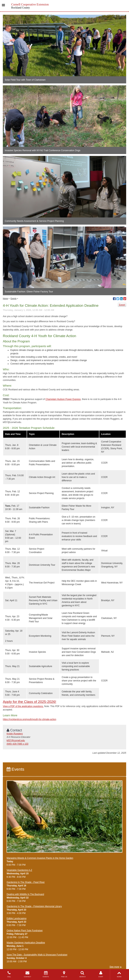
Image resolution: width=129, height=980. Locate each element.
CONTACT (28, 974)
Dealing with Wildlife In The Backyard (25, 894)
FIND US (64, 974)
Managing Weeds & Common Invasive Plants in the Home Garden (40, 858)
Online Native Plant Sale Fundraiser (25, 931)
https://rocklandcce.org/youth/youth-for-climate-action (30, 719)
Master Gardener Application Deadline (26, 943)
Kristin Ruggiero (15, 734)
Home (5, 299)
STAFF (101, 974)
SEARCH (82, 974)
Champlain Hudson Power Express (63, 399)
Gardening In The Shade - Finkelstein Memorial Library (34, 906)
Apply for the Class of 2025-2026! (30, 702)
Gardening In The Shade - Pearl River (26, 882)
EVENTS (46, 974)
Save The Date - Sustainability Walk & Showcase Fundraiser (37, 955)
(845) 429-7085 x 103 (17, 744)
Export (122, 305)
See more (114, 967)
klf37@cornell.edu (16, 740)
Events (14, 299)
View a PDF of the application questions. (23, 706)
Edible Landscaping (17, 918)
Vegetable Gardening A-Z (19, 870)
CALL (9, 974)
